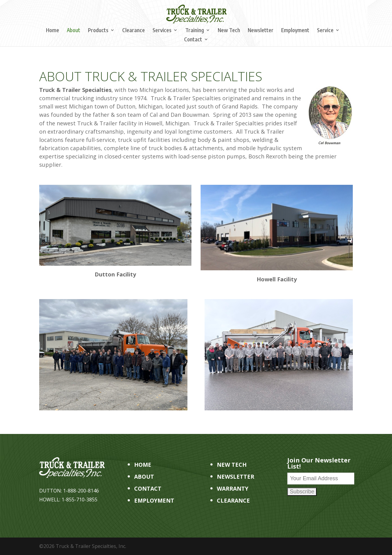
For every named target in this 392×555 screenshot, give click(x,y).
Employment (295, 31)
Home (53, 31)
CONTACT (148, 488)
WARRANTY (233, 488)
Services (162, 31)
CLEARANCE (233, 500)
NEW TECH (232, 465)
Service (325, 31)
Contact (193, 40)
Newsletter (261, 31)
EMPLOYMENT (154, 500)
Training (195, 31)
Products (98, 31)
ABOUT (144, 477)
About (73, 31)
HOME (143, 465)
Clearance (134, 31)
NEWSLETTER (236, 477)
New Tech (229, 31)
